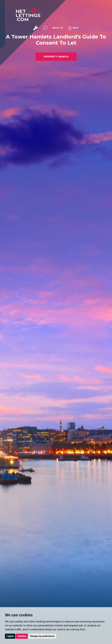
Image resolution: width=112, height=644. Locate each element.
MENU (73, 28)
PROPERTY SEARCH (56, 57)
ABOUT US (58, 28)
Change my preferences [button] (42, 636)
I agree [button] (10, 636)
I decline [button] (22, 636)
